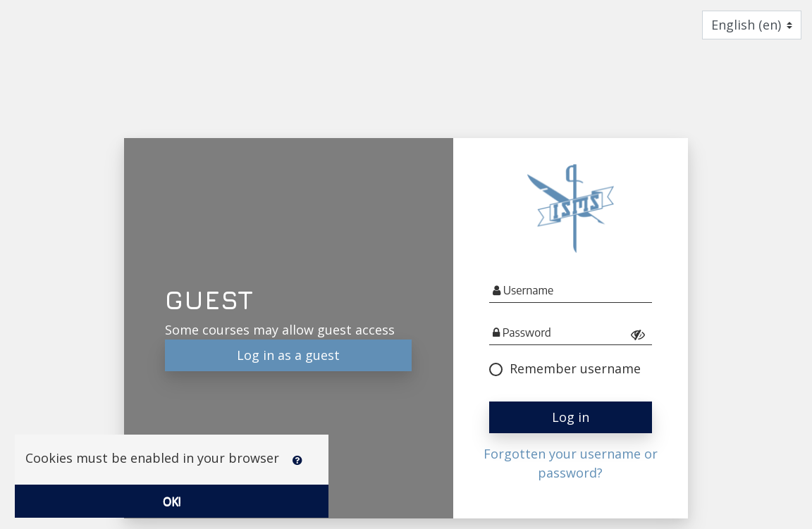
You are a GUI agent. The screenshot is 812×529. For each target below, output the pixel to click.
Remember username (565, 368)
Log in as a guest (288, 355)
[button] (300, 471)
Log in (571, 417)
